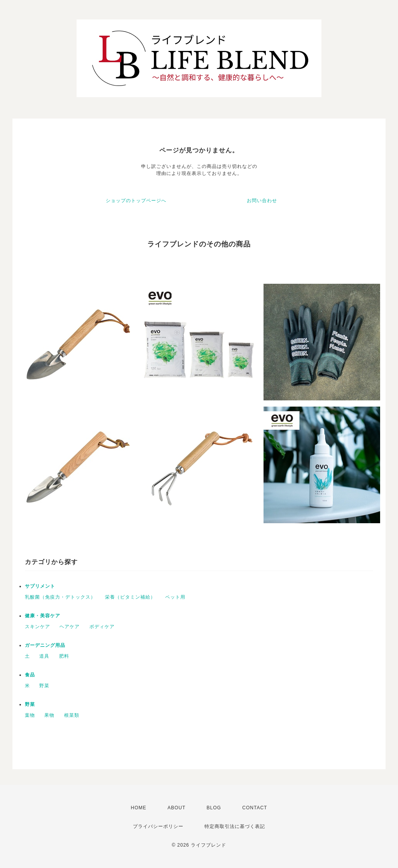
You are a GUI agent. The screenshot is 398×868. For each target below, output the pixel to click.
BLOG (214, 808)
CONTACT (255, 808)
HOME (139, 808)
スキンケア (38, 627)
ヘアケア (70, 627)
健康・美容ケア (43, 616)
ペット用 (175, 597)
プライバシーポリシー (158, 826)
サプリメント (40, 586)
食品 (30, 675)
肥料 (64, 656)
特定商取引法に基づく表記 (235, 826)
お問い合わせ (262, 201)
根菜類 (72, 715)
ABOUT (176, 808)
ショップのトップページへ (136, 201)
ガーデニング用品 (45, 645)
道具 (44, 656)
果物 (49, 715)
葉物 (30, 715)
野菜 (44, 686)
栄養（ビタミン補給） (130, 597)
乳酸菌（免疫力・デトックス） (60, 597)
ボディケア (102, 627)
